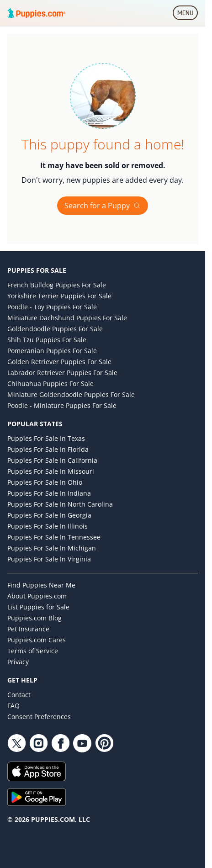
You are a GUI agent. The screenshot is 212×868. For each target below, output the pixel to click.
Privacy (18, 662)
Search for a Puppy (103, 206)
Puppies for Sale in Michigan (52, 548)
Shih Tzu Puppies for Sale (47, 340)
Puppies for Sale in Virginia (49, 559)
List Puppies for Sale (38, 607)
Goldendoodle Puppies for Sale (55, 329)
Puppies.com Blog (34, 618)
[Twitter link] (16, 743)
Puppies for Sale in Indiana (49, 493)
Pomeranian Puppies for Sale (52, 351)
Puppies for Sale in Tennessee (54, 537)
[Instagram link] (38, 743)
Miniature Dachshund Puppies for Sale (67, 318)
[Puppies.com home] (37, 13)
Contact (19, 695)
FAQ (13, 706)
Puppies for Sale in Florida (48, 449)
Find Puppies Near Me (41, 585)
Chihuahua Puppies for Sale (50, 384)
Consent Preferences (39, 717)
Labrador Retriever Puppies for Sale (62, 373)
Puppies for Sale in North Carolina (60, 504)
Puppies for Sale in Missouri (51, 471)
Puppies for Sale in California (52, 460)
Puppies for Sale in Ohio (45, 482)
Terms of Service (33, 651)
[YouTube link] (82, 743)
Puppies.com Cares (37, 640)
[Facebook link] (60, 743)
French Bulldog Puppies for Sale (57, 285)
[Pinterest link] (104, 743)
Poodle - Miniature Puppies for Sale (62, 405)
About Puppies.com (37, 596)
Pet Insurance (28, 629)
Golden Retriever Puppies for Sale (59, 362)
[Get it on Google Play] (103, 797)
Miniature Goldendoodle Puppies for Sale (71, 394)
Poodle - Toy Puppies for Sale (52, 307)
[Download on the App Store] (103, 771)
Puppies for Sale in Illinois (48, 526)
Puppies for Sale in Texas (46, 438)
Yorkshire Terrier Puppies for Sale (59, 296)
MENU (188, 15)
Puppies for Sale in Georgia (49, 515)
